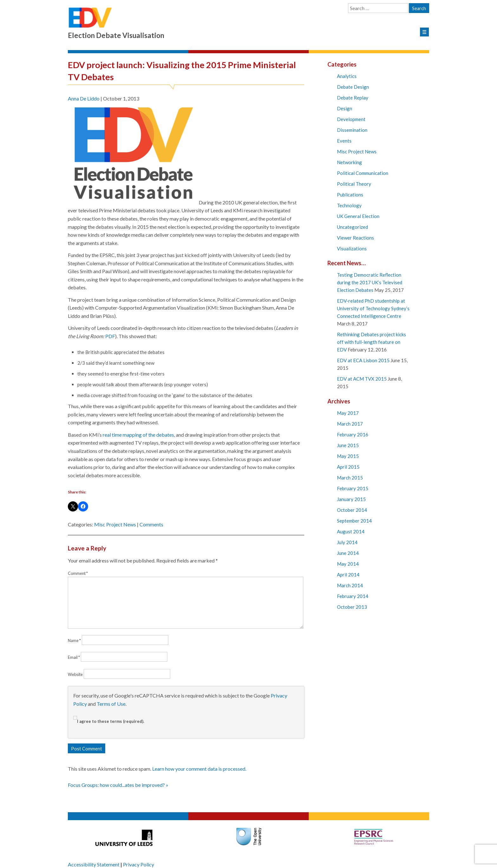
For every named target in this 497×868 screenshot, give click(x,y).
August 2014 (351, 531)
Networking (349, 162)
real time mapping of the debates (138, 435)
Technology (349, 205)
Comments (151, 524)
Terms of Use (111, 704)
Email (74, 657)
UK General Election (358, 216)
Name (74, 640)
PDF (110, 336)
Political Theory (354, 184)
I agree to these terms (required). (109, 721)
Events (344, 141)
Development (351, 119)
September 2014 (354, 521)
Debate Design (353, 87)
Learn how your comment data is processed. (199, 769)
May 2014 (348, 564)
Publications (350, 195)
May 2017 (348, 413)
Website (75, 674)
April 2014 (348, 575)
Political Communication (363, 173)
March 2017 (350, 424)
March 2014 (350, 585)
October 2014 (352, 510)
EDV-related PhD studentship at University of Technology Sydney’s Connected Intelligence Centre (373, 308)
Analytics (347, 76)
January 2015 (351, 499)
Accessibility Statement (94, 864)
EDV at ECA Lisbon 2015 (363, 360)
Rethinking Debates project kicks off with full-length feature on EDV (371, 342)
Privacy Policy (139, 864)
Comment (78, 573)
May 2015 (348, 456)
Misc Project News (115, 524)
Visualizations (352, 248)
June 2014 (348, 553)
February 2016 (353, 434)
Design (345, 108)
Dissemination (352, 130)
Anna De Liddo (84, 98)
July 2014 (347, 542)
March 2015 (350, 478)
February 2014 (353, 596)
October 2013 (352, 607)
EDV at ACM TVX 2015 (362, 379)
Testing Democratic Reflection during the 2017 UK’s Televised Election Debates (370, 282)
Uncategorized (352, 227)
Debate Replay (353, 98)
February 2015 (353, 488)
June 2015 (348, 445)
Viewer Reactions (355, 238)
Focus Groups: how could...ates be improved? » (118, 785)
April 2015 (348, 467)
